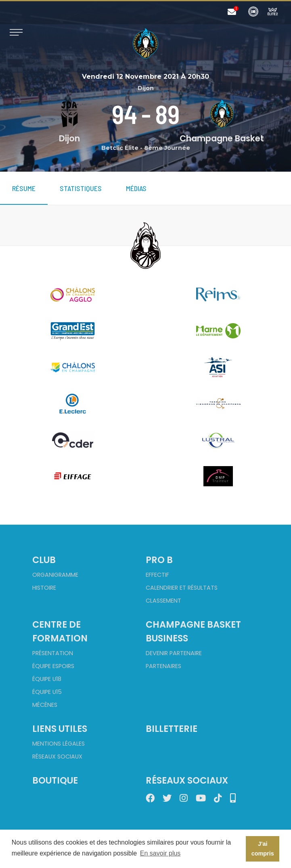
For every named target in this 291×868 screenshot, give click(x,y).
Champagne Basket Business (193, 631)
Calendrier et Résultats (182, 588)
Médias (136, 188)
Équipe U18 (47, 679)
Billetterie (172, 729)
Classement (163, 601)
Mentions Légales (59, 744)
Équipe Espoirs (53, 666)
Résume (24, 188)
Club (44, 560)
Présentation (53, 653)
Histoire (44, 588)
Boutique (55, 780)
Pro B (159, 560)
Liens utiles (60, 729)
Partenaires (163, 666)
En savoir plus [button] (160, 853)
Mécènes (45, 705)
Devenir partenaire (174, 653)
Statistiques (81, 188)
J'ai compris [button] (263, 849)
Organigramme (55, 575)
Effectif (157, 575)
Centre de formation (60, 631)
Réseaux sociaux (57, 757)
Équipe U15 (47, 692)
